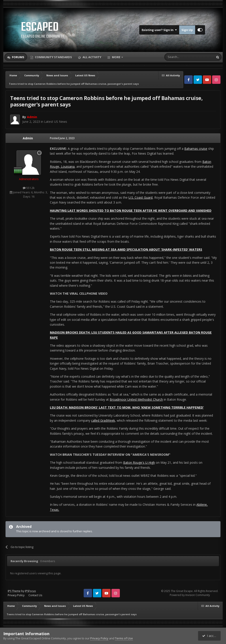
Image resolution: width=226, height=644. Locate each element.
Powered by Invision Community (190, 595)
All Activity (92, 57)
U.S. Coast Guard (140, 197)
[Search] (178, 57)
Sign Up (187, 30)
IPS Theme (14, 591)
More (116, 57)
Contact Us (35, 595)
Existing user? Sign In (159, 30)
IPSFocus (30, 591)
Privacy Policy (16, 595)
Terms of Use (124, 638)
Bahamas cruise (196, 149)
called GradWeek (103, 420)
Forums (18, 57)
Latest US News (56, 122)
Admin (28, 138)
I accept (210, 636)
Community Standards (53, 57)
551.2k (29, 188)
